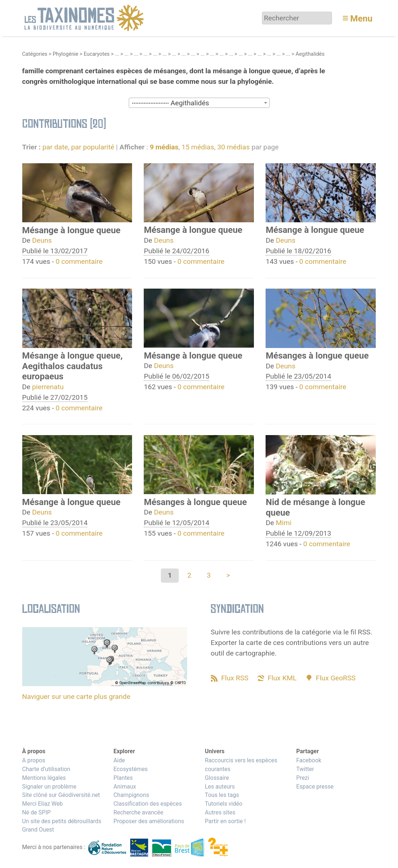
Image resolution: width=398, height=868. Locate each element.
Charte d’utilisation (46, 769)
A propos (34, 760)
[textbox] (199, 103)
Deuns (42, 240)
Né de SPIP (37, 812)
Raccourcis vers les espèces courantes (241, 765)
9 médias (164, 147)
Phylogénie (65, 54)
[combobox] (199, 103)
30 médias (233, 147)
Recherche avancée (138, 812)
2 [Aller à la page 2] (189, 575)
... (117, 54)
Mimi (284, 523)
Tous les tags (222, 795)
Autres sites (220, 812)
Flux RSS (235, 678)
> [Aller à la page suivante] (228, 575)
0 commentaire (79, 261)
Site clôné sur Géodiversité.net (61, 795)
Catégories (35, 54)
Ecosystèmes (131, 769)
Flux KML (282, 678)
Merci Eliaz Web (43, 804)
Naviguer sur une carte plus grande (76, 697)
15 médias (198, 147)
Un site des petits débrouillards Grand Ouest (62, 826)
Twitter (305, 769)
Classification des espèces (148, 804)
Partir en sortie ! (225, 821)
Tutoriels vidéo (223, 804)
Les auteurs (220, 787)
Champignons (131, 795)
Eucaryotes (96, 54)
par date (55, 147)
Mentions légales (44, 778)
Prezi (303, 778)
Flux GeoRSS (336, 678)
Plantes (123, 778)
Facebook (309, 760)
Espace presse (315, 787)
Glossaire (217, 778)
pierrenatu (48, 387)
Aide (119, 760)
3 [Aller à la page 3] (209, 575)
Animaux (125, 787)
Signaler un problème (49, 787)
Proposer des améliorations (149, 821)
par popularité (93, 147)
